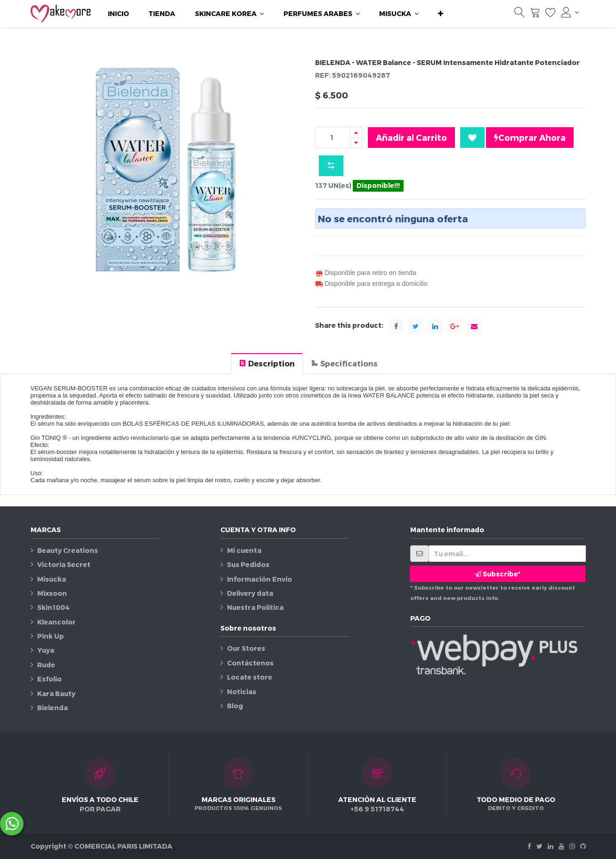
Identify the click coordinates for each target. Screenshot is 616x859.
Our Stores (246, 648)
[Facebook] (529, 846)
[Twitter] (539, 846)
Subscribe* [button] (498, 574)
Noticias (242, 692)
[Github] (583, 846)
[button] (441, 14)
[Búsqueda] (519, 15)
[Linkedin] (551, 846)
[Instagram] (572, 846)
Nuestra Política (255, 607)
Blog (235, 706)
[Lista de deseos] (551, 15)
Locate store (250, 677)
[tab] (267, 363)
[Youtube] (561, 846)
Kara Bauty (56, 693)
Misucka (52, 579)
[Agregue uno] (356, 132)
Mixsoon (52, 593)
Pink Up (51, 636)
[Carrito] (535, 15)
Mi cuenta (244, 550)
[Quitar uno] (356, 142)
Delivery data (250, 593)
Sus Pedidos (248, 564)
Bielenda (53, 708)
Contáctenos (250, 663)
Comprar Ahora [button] (530, 138)
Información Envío (259, 579)
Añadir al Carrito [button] (411, 137)
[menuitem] (118, 14)
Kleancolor (57, 622)
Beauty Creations (68, 550)
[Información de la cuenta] (570, 12)
